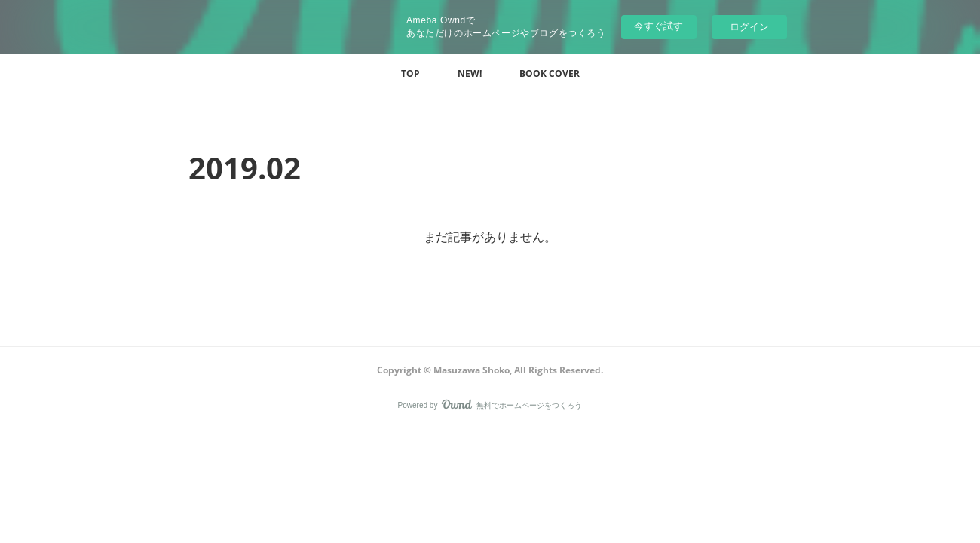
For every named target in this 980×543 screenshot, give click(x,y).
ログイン (749, 27)
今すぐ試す (658, 26)
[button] (410, 74)
